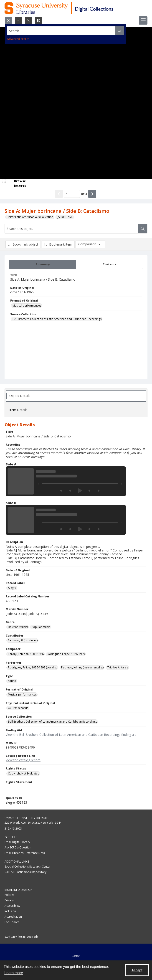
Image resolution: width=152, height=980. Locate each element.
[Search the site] (61, 31)
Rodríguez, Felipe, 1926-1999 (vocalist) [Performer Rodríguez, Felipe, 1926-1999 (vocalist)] (33, 667)
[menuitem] (76, 955)
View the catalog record (23, 760)
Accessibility (12, 906)
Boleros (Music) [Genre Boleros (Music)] (18, 627)
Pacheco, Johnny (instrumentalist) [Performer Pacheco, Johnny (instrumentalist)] (82, 667)
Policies (9, 895)
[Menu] (143, 20)
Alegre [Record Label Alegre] (12, 588)
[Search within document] (143, 229)
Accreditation (13, 917)
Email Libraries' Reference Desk (25, 853)
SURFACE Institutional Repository (25, 872)
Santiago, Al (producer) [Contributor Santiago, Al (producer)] (23, 640)
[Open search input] (8, 20)
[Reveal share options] (18, 20)
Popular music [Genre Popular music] (41, 627)
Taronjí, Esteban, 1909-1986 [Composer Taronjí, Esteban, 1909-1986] (26, 654)
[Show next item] (92, 194)
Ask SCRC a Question (18, 847)
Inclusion (10, 911)
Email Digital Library (17, 842)
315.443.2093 (13, 829)
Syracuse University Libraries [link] (27, 818)
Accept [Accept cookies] (137, 970)
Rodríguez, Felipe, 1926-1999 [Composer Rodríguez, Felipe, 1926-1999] (66, 654)
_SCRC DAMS (65, 217)
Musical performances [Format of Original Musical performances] (27, 306)
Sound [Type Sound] (12, 681)
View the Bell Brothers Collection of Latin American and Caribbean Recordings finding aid (71, 735)
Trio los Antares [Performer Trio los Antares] (118, 667)
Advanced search (18, 39)
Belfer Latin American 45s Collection (30, 217)
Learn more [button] (14, 973)
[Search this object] (71, 229)
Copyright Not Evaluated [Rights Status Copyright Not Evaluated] (24, 773)
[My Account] (28, 20)
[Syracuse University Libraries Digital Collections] (72, 8)
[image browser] (17, 183)
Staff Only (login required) (21, 937)
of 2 (84, 194)
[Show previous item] (59, 194)
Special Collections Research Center (28, 867)
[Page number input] (72, 194)
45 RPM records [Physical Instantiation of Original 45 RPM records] (18, 708)
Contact (76, 956)
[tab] (43, 264)
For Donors (12, 922)
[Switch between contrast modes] (38, 20)
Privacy (9, 900)
